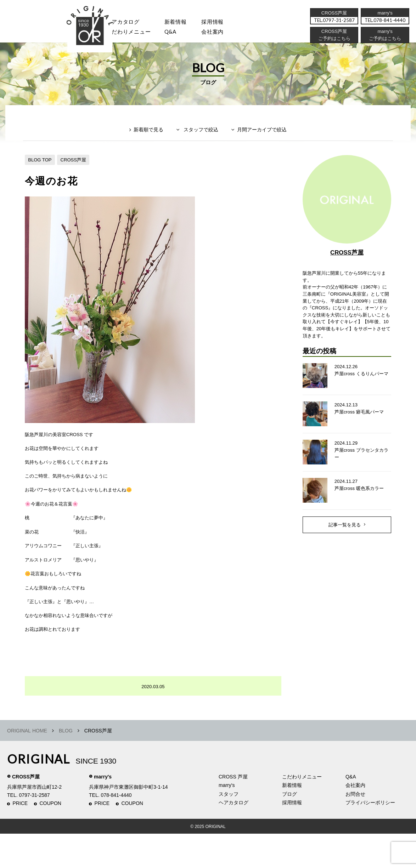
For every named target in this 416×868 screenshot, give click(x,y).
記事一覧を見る (344, 549)
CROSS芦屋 (77, 171)
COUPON (50, 838)
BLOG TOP (41, 171)
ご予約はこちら (384, 41)
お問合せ (355, 828)
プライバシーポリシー (370, 837)
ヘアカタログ (127, 23)
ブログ (289, 828)
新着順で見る (144, 144)
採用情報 (223, 23)
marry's (103, 811)
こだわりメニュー (302, 811)
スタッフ (81, 34)
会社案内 (223, 34)
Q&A (178, 34)
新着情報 (292, 820)
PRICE (20, 838)
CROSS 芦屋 (233, 811)
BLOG (66, 765)
